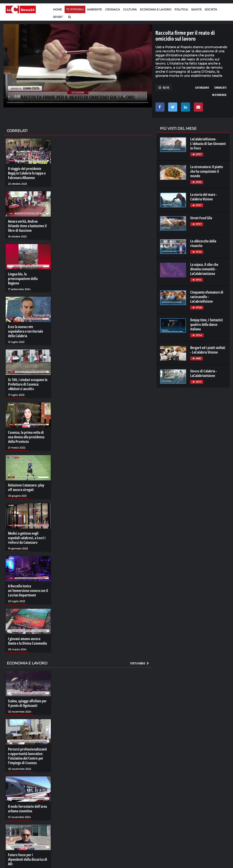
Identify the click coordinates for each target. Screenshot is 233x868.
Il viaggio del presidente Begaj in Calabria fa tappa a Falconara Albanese (27, 173)
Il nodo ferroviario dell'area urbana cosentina (27, 809)
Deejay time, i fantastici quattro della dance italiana (206, 324)
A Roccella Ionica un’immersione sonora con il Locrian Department (28, 591)
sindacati (220, 87)
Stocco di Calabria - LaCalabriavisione (204, 373)
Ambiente (94, 9)
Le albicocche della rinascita (203, 243)
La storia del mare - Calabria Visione (204, 197)
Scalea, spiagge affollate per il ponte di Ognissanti (27, 703)
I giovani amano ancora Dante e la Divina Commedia (27, 641)
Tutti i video (140, 663)
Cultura (130, 9)
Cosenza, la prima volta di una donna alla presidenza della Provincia (26, 437)
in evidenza (219, 95)
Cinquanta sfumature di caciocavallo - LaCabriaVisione (207, 297)
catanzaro (202, 87)
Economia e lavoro (156, 9)
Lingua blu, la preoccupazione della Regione (23, 279)
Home (57, 9)
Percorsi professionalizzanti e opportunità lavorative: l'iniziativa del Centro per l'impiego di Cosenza (27, 756)
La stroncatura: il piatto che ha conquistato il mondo (207, 171)
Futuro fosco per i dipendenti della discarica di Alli (28, 859)
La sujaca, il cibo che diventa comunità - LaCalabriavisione (204, 269)
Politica (181, 9)
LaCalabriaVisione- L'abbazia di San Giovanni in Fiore (208, 144)
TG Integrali (75, 9)
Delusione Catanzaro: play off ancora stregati (26, 487)
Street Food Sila (201, 218)
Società (211, 9)
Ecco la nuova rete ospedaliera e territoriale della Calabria (25, 331)
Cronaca (113, 9)
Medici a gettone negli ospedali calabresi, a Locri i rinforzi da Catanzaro (27, 538)
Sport (58, 17)
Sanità (196, 9)
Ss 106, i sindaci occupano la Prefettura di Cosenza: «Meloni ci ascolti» (28, 384)
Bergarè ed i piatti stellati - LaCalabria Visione (208, 350)
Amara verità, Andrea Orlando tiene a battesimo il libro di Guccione (27, 226)
